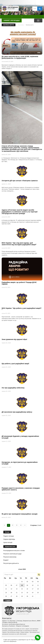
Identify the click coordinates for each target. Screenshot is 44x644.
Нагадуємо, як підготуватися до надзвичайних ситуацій (20, 463)
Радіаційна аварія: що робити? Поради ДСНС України (19, 283)
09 (27, 585)
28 (17, 596)
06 (11, 585)
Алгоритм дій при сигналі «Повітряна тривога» (20, 181)
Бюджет (6, 560)
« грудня (8, 600)
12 (6, 589)
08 (22, 585)
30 (27, 596)
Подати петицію (9, 536)
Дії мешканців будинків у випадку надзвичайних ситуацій (20, 437)
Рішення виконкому (10, 557)
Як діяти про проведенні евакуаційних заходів (20, 514)
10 (33, 585)
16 (27, 589)
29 (22, 596)
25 (38, 593)
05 (6, 585)
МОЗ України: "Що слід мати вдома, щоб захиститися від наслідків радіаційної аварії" (19, 244)
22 (22, 593)
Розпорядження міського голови (14, 551)
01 (22, 582)
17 (33, 589)
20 (11, 593)
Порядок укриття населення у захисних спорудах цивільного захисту (21, 489)
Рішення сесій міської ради (12, 554)
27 (11, 596)
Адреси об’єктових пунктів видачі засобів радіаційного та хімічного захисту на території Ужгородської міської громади (20, 212)
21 (17, 593)
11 (38, 585)
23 (27, 593)
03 (33, 582)
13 (11, 589)
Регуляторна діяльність (11, 563)
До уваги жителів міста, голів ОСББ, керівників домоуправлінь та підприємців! (20, 57)
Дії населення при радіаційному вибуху (17, 412)
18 (38, 589)
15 (22, 589)
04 (38, 582)
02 (27, 582)
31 (33, 596)
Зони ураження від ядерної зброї (14, 339)
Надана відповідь (9, 539)
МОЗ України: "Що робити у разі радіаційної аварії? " (22, 309)
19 (6, 593)
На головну (21, 25)
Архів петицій (8, 542)
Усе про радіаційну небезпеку (13, 388)
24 (33, 593)
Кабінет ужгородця (12, 20)
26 (6, 596)
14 (17, 589)
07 (17, 585)
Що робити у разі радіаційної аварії (15, 364)
